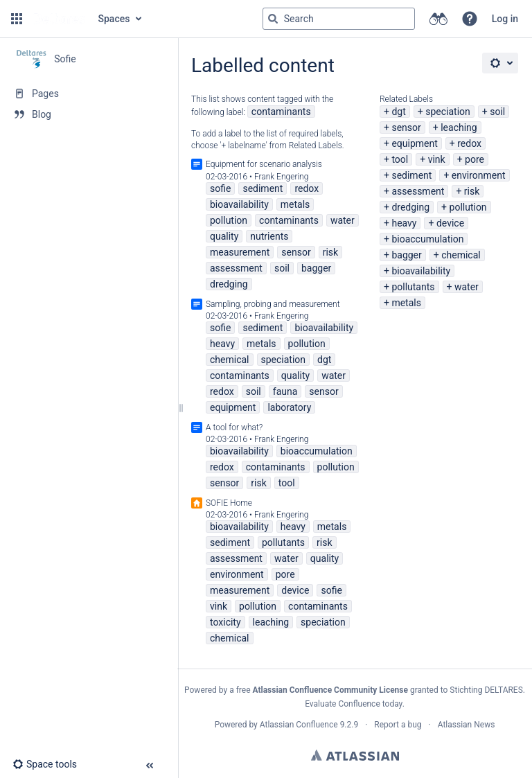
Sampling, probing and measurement (273, 304)
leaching (459, 127)
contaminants (281, 112)
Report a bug (398, 725)
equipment (414, 143)
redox (469, 143)
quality (224, 236)
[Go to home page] (59, 19)
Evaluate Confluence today (353, 704)
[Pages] (89, 94)
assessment (418, 191)
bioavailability (421, 271)
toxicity (225, 622)
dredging (410, 207)
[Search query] (339, 19)
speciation (448, 112)
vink (437, 159)
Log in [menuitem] (505, 19)
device (450, 223)
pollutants (413, 287)
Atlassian (355, 755)
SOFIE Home (229, 503)
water (467, 287)
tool (400, 159)
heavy (404, 223)
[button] (17, 19)
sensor (406, 127)
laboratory (289, 407)
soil (497, 112)
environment (479, 175)
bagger (406, 255)
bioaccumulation (427, 239)
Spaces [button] (114, 19)
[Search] (273, 19)
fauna (285, 391)
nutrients (269, 236)
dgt (398, 112)
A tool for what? (234, 427)
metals (406, 303)
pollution (468, 207)
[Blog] (89, 114)
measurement (240, 252)
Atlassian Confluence (299, 725)
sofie (220, 188)
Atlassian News (467, 725)
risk (472, 191)
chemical (461, 255)
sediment (411, 175)
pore (475, 159)
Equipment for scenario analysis (264, 164)
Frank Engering (282, 177)
